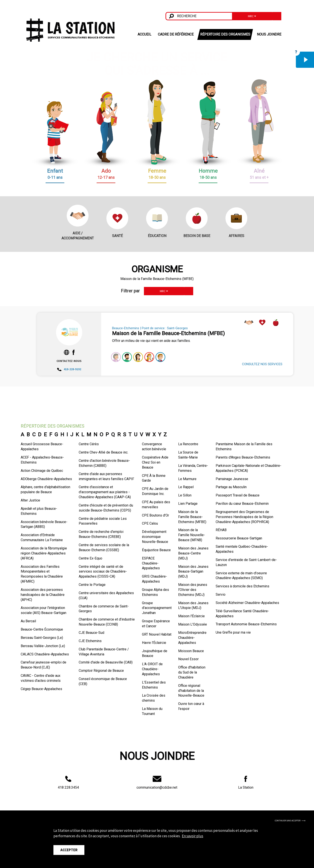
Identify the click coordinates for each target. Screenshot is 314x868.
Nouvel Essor (188, 659)
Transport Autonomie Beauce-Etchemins (246, 624)
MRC (252, 16)
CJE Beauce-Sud (91, 633)
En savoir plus (193, 836)
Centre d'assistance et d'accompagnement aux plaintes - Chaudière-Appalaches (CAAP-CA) (105, 492)
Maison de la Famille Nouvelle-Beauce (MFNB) (192, 535)
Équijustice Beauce (156, 550)
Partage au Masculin (231, 487)
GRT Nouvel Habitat (157, 634)
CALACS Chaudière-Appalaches (45, 654)
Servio (221, 594)
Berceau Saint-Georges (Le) (42, 638)
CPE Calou (150, 523)
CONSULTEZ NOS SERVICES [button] (262, 364)
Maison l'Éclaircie (191, 616)
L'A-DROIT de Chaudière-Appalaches (152, 669)
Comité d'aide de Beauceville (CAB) (106, 662)
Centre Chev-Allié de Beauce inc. (103, 452)
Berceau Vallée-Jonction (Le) (43, 646)
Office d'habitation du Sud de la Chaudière (192, 672)
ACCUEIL (144, 34)
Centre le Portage (92, 585)
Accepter (69, 850)
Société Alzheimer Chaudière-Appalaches (247, 603)
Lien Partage (188, 504)
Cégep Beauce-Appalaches (41, 689)
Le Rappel (186, 487)
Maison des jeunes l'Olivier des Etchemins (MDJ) (193, 590)
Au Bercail (28, 621)
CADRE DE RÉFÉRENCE (176, 34)
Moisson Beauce (191, 651)
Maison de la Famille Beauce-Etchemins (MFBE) (192, 517)
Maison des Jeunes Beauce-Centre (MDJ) (193, 553)
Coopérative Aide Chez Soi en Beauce (155, 462)
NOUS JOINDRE (269, 34)
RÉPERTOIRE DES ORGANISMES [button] (225, 34)
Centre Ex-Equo (90, 558)
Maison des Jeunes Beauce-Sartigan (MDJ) (193, 572)
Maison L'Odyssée (193, 624)
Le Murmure (187, 479)
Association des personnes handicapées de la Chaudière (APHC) (43, 595)
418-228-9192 (69, 369)
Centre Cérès (89, 444)
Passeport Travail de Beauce (238, 495)
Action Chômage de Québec (42, 471)
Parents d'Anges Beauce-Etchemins (243, 457)
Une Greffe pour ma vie (233, 632)
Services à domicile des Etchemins (242, 586)
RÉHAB (221, 530)
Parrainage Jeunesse (232, 479)
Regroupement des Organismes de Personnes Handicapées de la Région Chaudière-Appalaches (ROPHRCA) (244, 517)
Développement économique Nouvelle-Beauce (155, 537)
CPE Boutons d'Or (155, 515)
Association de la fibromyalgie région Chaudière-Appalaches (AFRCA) (44, 553)
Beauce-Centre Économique (42, 629)
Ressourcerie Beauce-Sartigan (239, 538)
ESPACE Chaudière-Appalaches (151, 563)
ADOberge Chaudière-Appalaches (46, 479)
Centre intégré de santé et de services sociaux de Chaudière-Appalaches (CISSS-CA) (103, 572)
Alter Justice (30, 500)
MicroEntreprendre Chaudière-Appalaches (192, 638)
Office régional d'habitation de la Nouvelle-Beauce (191, 691)
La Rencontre (188, 444)
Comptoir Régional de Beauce (101, 671)
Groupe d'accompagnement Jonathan (157, 608)
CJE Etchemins (90, 641)
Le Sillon (185, 495)
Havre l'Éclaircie (154, 643)
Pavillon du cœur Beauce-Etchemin (242, 504)
